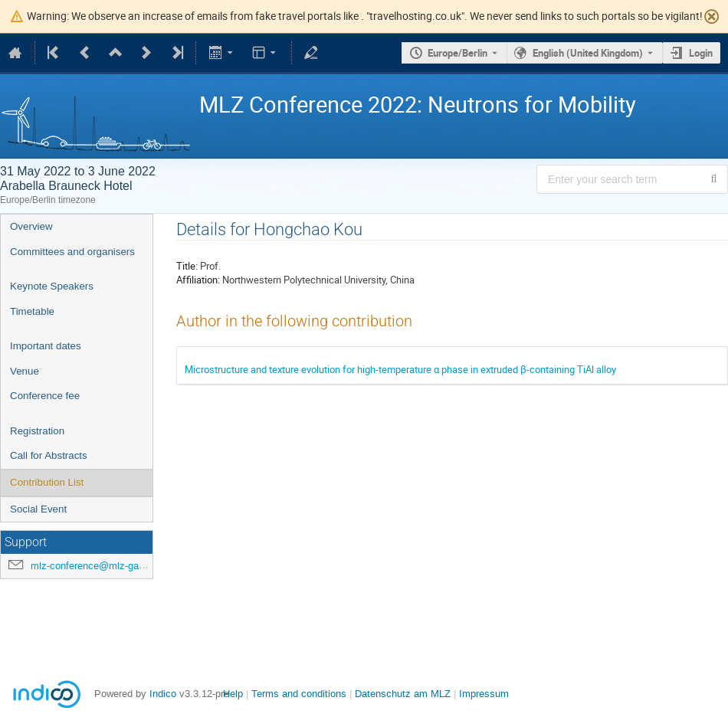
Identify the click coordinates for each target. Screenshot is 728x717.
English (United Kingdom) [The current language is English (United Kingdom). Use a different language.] (588, 53)
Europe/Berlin (457, 53)
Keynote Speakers (52, 286)
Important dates (46, 346)
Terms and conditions (299, 694)
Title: (187, 266)
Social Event (38, 509)
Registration (37, 431)
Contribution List (47, 482)
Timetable (32, 311)
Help (233, 694)
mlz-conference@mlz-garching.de (105, 566)
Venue (25, 371)
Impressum (484, 694)
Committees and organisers (72, 252)
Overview (31, 226)
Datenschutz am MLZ (403, 694)
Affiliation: (198, 280)
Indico (163, 694)
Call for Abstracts (49, 455)
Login (701, 53)
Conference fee (45, 396)
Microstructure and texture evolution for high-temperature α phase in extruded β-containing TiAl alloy (400, 369)
